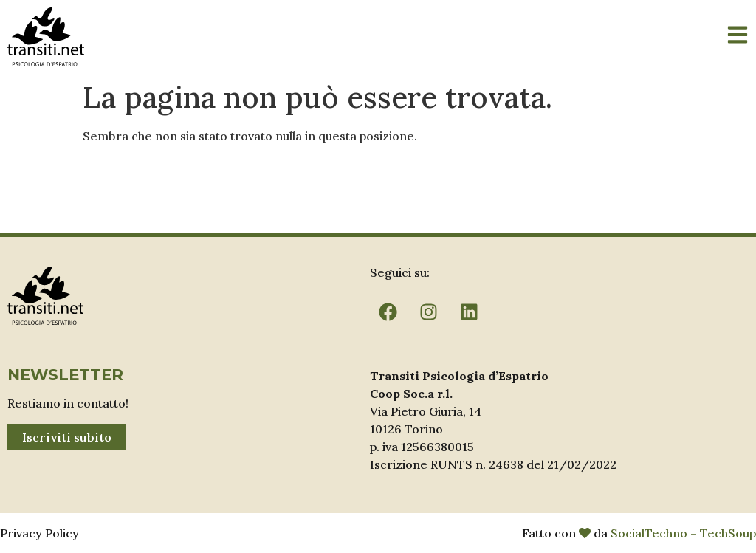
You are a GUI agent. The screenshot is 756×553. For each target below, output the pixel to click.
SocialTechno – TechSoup (683, 533)
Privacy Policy (39, 533)
